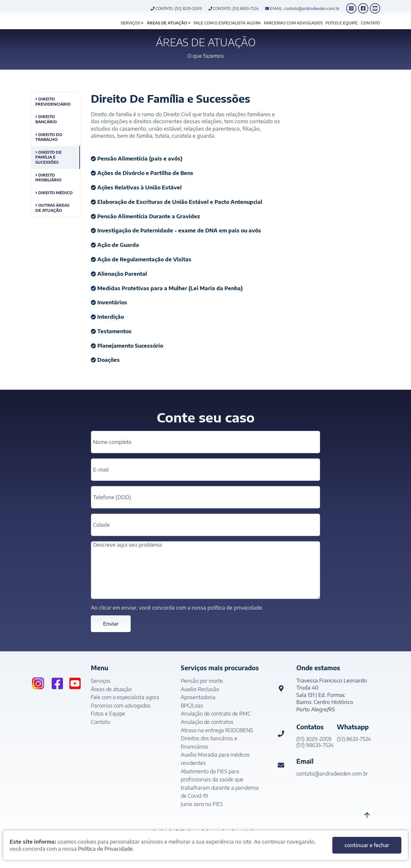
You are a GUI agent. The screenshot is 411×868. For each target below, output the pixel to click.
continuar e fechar (367, 845)
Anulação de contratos (207, 722)
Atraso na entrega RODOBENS (217, 730)
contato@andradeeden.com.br (332, 774)
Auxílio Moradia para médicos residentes (215, 759)
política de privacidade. (235, 608)
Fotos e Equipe (342, 23)
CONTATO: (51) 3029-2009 (176, 9)
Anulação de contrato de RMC (216, 714)
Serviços (132, 23)
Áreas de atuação (169, 23)
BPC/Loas (192, 706)
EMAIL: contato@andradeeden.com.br (302, 9)
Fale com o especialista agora (227, 23)
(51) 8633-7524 (354, 739)
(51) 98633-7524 (315, 745)
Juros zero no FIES (202, 804)
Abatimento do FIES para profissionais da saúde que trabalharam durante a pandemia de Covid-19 (220, 784)
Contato (371, 23)
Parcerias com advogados (293, 23)
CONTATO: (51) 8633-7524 (234, 9)
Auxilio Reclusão (200, 689)
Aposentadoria (198, 697)
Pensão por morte (202, 681)
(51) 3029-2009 (314, 739)
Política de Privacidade (105, 849)
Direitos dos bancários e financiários (209, 742)
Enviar (111, 624)
